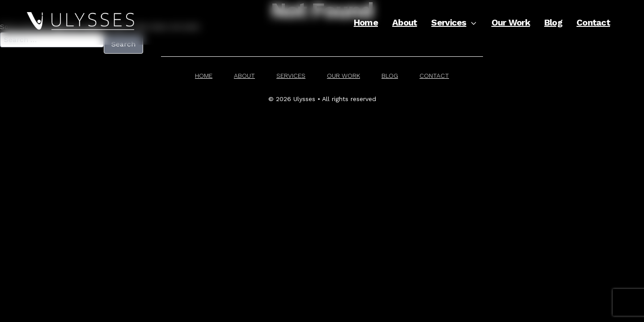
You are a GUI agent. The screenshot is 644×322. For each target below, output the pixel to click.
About (405, 22)
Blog (553, 22)
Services (454, 22)
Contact (593, 22)
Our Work (511, 22)
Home (366, 22)
